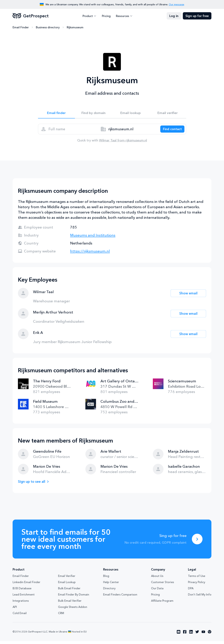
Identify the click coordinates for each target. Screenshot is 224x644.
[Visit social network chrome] (210, 635)
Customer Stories (162, 585)
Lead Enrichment (24, 597)
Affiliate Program (162, 604)
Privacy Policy (197, 585)
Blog (106, 579)
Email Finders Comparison (120, 597)
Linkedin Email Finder (26, 585)
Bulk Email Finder (69, 591)
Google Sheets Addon (73, 610)
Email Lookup (67, 585)
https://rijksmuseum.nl (90, 254)
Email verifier (168, 113)
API (15, 610)
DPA (191, 591)
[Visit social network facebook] (185, 635)
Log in (174, 16)
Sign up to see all (33, 484)
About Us (157, 579)
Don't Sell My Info (200, 597)
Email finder (56, 113)
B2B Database (22, 591)
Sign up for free (197, 16)
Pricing (106, 16)
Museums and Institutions (93, 238)
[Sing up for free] (197, 542)
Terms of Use (197, 579)
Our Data (157, 591)
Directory (109, 591)
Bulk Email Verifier (70, 604)
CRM (61, 616)
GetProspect (31, 16)
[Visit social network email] (179, 635)
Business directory (48, 27)
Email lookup (131, 113)
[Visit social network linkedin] (191, 635)
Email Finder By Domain (74, 597)
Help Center (111, 585)
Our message (177, 4)
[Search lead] (171, 131)
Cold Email (20, 616)
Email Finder (21, 27)
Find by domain (94, 113)
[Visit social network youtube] (203, 635)
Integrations (21, 604)
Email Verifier (67, 579)
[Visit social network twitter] (197, 635)
